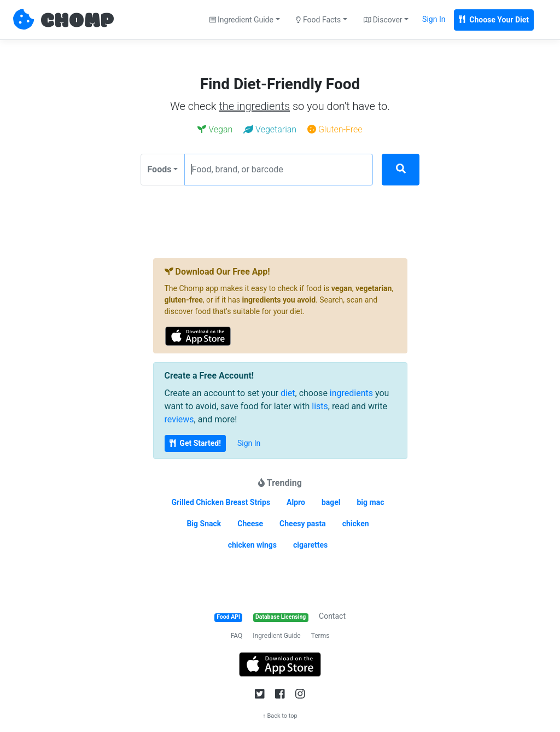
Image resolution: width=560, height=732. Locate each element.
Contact (332, 616)
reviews (179, 419)
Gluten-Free (335, 129)
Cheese (250, 524)
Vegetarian (270, 129)
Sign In (434, 19)
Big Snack (204, 524)
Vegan (215, 129)
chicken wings (252, 545)
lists (320, 406)
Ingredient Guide (276, 636)
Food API (228, 617)
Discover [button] (383, 20)
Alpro (296, 502)
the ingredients (254, 106)
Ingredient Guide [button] (241, 20)
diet (288, 393)
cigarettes (310, 545)
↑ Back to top (280, 716)
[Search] (401, 170)
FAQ (237, 636)
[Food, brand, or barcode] (279, 170)
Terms (320, 636)
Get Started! (195, 443)
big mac (370, 502)
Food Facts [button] (318, 20)
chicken (356, 524)
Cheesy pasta (303, 524)
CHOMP (77, 21)
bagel (331, 502)
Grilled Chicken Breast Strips (221, 502)
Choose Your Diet (494, 20)
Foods (160, 169)
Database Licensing (281, 617)
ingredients (351, 393)
